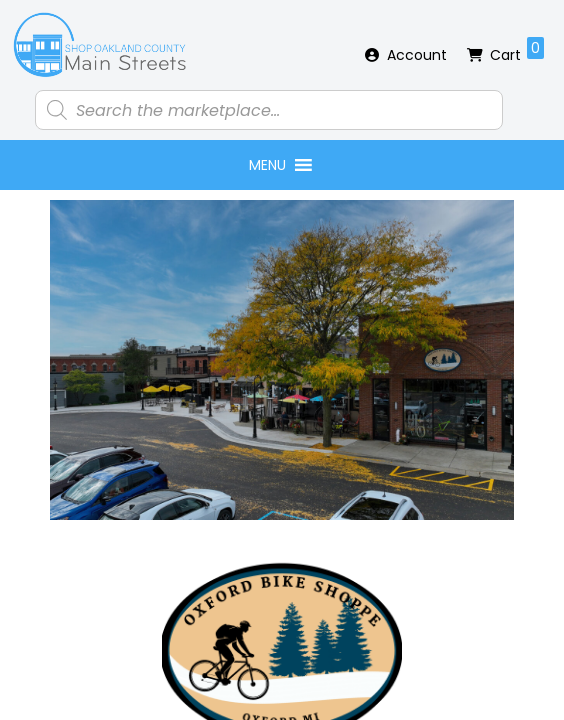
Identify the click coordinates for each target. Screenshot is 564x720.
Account (417, 55)
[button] (267, 165)
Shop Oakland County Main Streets (100, 45)
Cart (517, 51)
